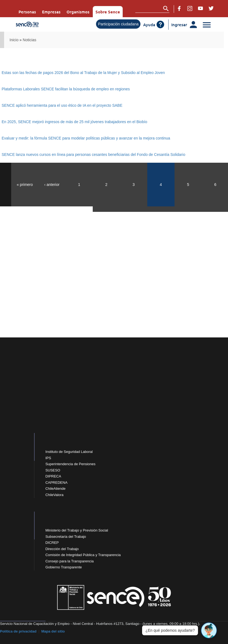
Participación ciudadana (118, 24)
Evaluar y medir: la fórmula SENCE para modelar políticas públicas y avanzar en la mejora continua (86, 138)
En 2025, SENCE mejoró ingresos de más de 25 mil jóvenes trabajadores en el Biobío (74, 122)
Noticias (29, 40)
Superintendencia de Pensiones (70, 464)
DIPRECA (53, 476)
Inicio (14, 40)
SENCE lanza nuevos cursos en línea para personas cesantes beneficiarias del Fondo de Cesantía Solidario (93, 155)
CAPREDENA (56, 483)
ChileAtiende (55, 489)
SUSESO (53, 470)
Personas (27, 12)
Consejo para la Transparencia (69, 561)
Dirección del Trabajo (62, 549)
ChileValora (54, 495)
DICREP (52, 543)
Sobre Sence (108, 12)
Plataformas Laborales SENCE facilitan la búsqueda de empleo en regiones (66, 89)
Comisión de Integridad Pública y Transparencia (83, 555)
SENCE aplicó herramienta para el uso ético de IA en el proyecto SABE (62, 105)
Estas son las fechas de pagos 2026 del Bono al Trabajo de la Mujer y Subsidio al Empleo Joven (83, 73)
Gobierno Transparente (64, 567)
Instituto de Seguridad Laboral (69, 452)
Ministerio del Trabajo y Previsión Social (77, 530)
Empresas (51, 12)
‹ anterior (52, 185)
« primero (25, 185)
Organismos (78, 12)
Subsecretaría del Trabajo (66, 537)
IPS (48, 458)
